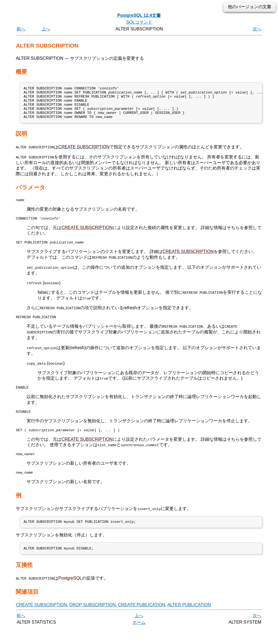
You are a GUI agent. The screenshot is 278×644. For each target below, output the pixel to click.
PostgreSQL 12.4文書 (139, 15)
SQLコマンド (139, 22)
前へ (21, 29)
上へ (46, 29)
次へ (257, 29)
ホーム (139, 638)
